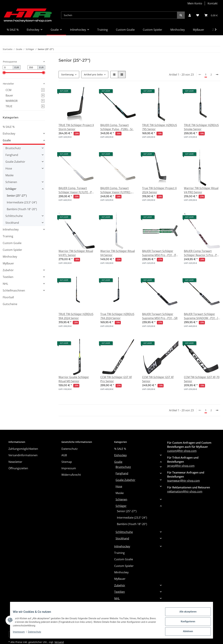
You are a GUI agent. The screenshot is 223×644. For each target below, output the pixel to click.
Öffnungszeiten (18, 468)
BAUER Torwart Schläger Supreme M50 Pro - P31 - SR (160, 316)
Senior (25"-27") (17, 196)
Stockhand (12, 223)
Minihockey (10, 257)
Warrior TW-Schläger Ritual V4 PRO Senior (201, 190)
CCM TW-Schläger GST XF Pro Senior (116, 379)
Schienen (11, 182)
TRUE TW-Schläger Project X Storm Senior (76, 127)
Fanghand (12, 155)
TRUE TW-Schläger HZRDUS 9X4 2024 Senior (76, 316)
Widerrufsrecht (71, 475)
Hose (9, 168)
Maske (9, 175)
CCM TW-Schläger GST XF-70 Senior (202, 379)
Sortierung (67, 74)
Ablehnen (185, 632)
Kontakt (213, 3)
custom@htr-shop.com (182, 451)
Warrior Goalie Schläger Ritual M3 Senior (74, 379)
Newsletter (15, 462)
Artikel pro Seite (93, 74)
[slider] (4, 73)
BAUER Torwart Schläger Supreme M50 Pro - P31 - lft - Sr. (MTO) (160, 253)
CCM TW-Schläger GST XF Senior (158, 379)
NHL (5, 284)
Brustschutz (13, 148)
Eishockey (9, 134)
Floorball (8, 297)
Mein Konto (195, 3)
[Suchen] (119, 15)
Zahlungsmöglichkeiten (23, 449)
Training (8, 236)
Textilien (8, 277)
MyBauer (8, 263)
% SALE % (9, 127)
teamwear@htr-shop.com (183, 481)
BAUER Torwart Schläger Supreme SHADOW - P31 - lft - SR (202, 316)
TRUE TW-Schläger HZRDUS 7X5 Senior (160, 127)
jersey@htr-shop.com (181, 466)
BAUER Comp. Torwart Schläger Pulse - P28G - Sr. (117, 127)
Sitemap (67, 462)
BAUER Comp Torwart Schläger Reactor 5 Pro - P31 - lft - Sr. (202, 253)
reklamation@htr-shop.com (185, 491)
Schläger (11, 189)
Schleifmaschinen (14, 290)
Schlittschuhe (14, 216)
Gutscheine (10, 304)
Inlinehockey (11, 229)
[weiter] (217, 75)
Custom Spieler (12, 250)
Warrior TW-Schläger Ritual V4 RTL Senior (76, 253)
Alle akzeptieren (185, 614)
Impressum (21, 633)
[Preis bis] (33, 67)
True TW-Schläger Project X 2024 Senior (159, 190)
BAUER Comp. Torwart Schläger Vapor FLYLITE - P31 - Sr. (77, 190)
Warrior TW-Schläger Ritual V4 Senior (118, 253)
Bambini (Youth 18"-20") (22, 209)
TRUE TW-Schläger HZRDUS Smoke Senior (201, 127)
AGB (64, 455)
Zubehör (8, 270)
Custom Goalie (12, 243)
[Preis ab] (8, 67)
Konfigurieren (185, 623)
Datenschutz (37, 633)
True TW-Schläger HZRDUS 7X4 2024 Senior (117, 316)
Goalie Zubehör (15, 162)
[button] (190, 15)
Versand (59, 642)
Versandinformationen (23, 455)
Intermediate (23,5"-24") (22, 202)
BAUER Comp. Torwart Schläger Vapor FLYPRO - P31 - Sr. (116, 190)
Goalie (7, 140)
